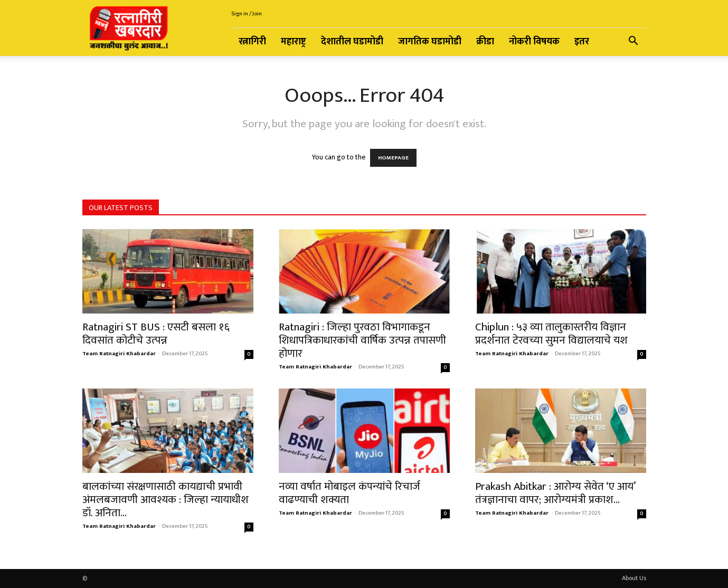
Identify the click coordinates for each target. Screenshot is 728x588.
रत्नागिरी (252, 42)
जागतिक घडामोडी (430, 42)
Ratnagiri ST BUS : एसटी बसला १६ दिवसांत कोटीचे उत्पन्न (156, 334)
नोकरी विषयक (534, 42)
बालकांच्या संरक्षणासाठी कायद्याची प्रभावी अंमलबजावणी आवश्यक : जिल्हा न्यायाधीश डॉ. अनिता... (166, 500)
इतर (582, 42)
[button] (634, 42)
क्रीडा (485, 42)
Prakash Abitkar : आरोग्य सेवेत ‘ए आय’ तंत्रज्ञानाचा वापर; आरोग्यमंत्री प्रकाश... (555, 493)
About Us (634, 578)
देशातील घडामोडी (352, 42)
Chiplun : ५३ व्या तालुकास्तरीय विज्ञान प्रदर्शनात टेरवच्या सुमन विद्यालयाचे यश (551, 334)
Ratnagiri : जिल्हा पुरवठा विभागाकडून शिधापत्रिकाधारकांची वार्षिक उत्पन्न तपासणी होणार (362, 340)
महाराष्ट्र (294, 42)
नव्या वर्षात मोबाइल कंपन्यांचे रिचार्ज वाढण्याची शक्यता (349, 493)
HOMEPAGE (393, 158)
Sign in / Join (247, 14)
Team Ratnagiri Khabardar (119, 354)
